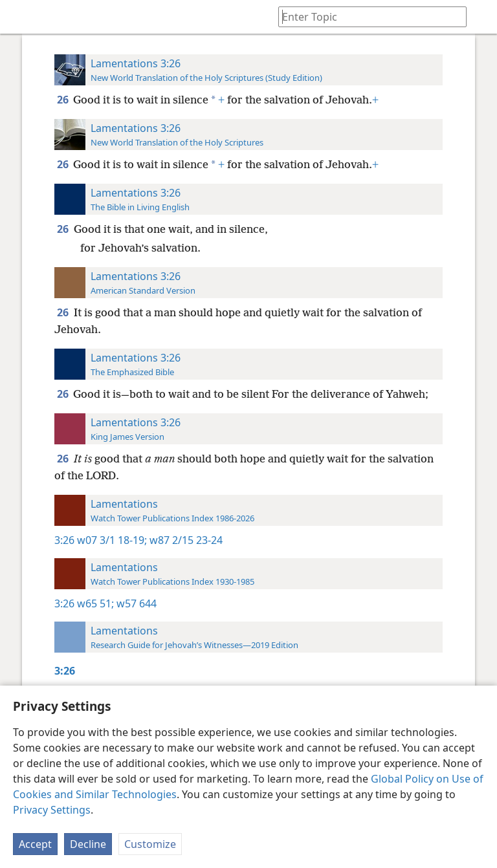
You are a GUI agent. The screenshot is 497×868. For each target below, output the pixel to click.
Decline (88, 844)
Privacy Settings (52, 810)
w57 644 (135, 603)
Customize (150, 844)
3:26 (64, 540)
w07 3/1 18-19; (112, 540)
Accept (35, 844)
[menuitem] (19, 17)
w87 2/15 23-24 (185, 540)
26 (64, 100)
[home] (19, 17)
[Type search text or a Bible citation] (366, 16)
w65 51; (95, 603)
